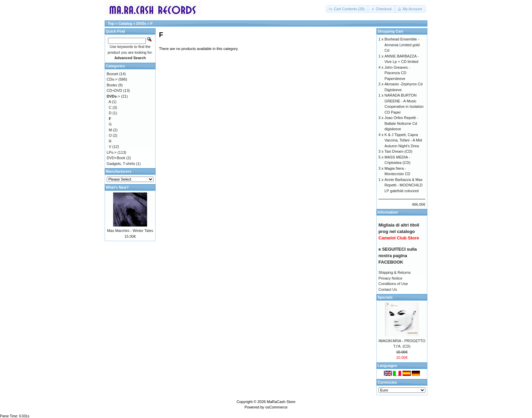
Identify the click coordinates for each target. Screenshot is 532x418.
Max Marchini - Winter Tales (130, 231)
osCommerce (276, 407)
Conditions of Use (393, 284)
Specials (385, 297)
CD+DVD (114, 90)
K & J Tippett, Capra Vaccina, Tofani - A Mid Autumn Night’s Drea (403, 140)
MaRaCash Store (281, 402)
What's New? (117, 187)
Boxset (112, 74)
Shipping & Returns (395, 272)
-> (113, 96)
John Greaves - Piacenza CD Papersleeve (397, 73)
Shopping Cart (390, 31)
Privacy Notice (390, 278)
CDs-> (112, 79)
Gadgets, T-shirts (121, 164)
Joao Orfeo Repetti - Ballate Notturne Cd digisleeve (401, 123)
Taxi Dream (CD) (398, 151)
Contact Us (388, 289)
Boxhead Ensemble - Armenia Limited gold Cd (402, 45)
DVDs (141, 23)
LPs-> (112, 152)
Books (112, 85)
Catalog (125, 23)
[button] (347, 9)
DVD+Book (116, 158)
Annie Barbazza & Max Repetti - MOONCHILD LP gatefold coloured (404, 185)
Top (111, 23)
